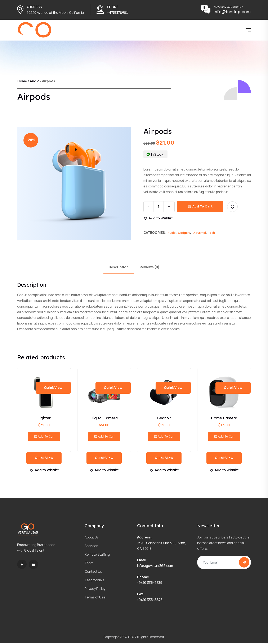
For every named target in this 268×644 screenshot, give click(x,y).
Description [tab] (119, 268)
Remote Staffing (97, 555)
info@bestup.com (232, 12)
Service (123, 31)
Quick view (53, 389)
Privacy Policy (95, 590)
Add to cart (200, 208)
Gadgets (184, 234)
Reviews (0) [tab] (149, 268)
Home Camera (224, 419)
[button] (232, 208)
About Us (92, 538)
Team (152, 31)
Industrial (199, 234)
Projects (138, 31)
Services (91, 547)
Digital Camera (104, 419)
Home (89, 31)
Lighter (44, 419)
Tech (211, 234)
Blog (183, 31)
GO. (131, 638)
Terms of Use (95, 598)
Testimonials (94, 581)
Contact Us (168, 31)
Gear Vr (164, 419)
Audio (35, 82)
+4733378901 (117, 13)
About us (107, 31)
